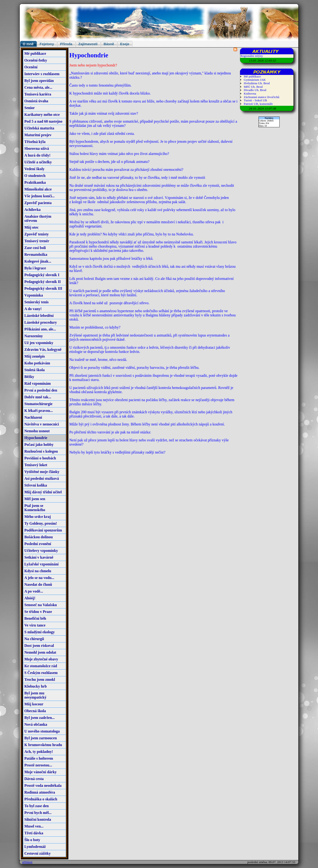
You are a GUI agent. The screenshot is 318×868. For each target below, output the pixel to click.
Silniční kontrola (38, 819)
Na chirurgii (34, 639)
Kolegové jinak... (38, 261)
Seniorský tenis (37, 302)
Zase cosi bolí (35, 248)
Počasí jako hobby (39, 445)
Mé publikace (35, 53)
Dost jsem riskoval (39, 646)
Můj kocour (34, 704)
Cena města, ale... (38, 87)
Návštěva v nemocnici (42, 424)
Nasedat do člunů (38, 584)
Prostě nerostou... (38, 765)
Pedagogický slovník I (42, 275)
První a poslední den (41, 390)
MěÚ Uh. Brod (253, 87)
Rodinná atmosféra (40, 792)
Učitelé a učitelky (38, 162)
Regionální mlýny (252, 56)
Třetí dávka (34, 833)
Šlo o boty (32, 840)
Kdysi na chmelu (38, 571)
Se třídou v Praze (38, 612)
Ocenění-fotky (36, 60)
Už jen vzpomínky (39, 343)
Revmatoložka (36, 255)
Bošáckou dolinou (39, 537)
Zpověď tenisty (37, 234)
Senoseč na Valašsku (41, 605)
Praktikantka (35, 182)
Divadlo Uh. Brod (255, 90)
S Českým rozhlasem (41, 673)
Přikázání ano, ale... (40, 329)
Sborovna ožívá (37, 148)
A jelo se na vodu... (39, 578)
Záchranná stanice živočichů (262, 97)
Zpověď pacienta (38, 203)
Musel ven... (34, 826)
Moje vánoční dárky (41, 772)
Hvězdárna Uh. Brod (257, 83)
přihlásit (27, 862)
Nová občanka (36, 724)
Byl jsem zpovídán (39, 81)
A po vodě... (34, 591)
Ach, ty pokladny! (39, 752)
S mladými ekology (40, 632)
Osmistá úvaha (36, 101)
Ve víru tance (35, 625)
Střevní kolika (36, 485)
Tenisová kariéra (38, 94)
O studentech (35, 176)
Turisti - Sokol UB (255, 100)
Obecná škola (35, 711)
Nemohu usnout (37, 431)
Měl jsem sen (35, 499)
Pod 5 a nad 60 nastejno (43, 121)
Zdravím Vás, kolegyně (43, 350)
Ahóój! (30, 598)
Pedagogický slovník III (43, 288)
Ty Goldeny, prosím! (41, 523)
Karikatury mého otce (42, 115)
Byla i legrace (35, 268)
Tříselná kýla (35, 142)
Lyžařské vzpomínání (41, 564)
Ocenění (31, 67)
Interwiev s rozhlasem (42, 74)
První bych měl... (38, 813)
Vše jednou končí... (39, 196)
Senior (30, 108)
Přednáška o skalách (41, 799)
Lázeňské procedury (41, 322)
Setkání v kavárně (39, 557)
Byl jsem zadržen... (39, 718)
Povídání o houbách (40, 458)
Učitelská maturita (39, 128)
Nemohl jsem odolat (40, 652)
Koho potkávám (37, 363)
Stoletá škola (35, 370)
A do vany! (33, 309)
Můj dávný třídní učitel (43, 492)
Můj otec (31, 227)
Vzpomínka (34, 295)
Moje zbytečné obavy (41, 659)
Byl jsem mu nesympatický (35, 695)
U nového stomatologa (42, 731)
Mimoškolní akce (38, 189)
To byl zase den (37, 806)
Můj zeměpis (35, 356)
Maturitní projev (38, 135)
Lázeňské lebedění (39, 316)
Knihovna (250, 93)
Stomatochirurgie (38, 404)
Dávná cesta (34, 779)
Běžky (29, 377)
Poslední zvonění (38, 544)
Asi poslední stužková (42, 478)
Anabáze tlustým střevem (38, 218)
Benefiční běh (35, 618)
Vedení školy (34, 169)
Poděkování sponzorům (43, 530)
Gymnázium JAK (255, 80)
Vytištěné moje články (42, 472)
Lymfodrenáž (35, 847)
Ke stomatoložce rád (41, 666)
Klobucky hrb (36, 686)
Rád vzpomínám (37, 383)
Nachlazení (33, 417)
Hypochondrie (36, 438)
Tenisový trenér (37, 241)
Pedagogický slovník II (43, 282)
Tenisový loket (36, 465)
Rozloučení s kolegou (41, 451)
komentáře (266, 104)
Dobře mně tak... (38, 397)
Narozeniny (34, 336)
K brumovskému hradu (43, 745)
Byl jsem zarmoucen (41, 738)
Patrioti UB (251, 104)
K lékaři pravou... (39, 411)
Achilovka (32, 210)
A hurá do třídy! (37, 155)
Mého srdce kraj (38, 517)
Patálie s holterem (39, 758)
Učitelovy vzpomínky (41, 551)
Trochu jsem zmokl (40, 679)
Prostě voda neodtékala (43, 786)
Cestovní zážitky (37, 853)
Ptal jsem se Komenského (35, 508)
